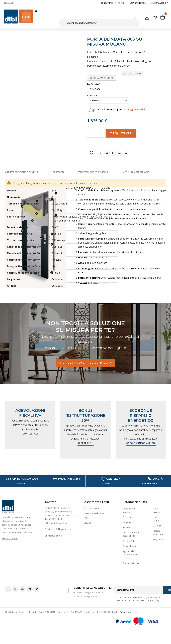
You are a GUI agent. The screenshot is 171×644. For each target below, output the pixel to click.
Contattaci (107, 3)
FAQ (86, 518)
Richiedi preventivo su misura (85, 363)
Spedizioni (128, 517)
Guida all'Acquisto (102, 78)
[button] (155, 17)
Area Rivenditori (138, 3)
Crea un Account (160, 3)
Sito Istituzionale (131, 563)
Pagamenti (128, 522)
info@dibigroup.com (62, 529)
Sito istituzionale (53, 536)
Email (126, 153)
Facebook (101, 153)
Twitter (107, 153)
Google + (119, 153)
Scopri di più (85, 443)
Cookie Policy (130, 546)
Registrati (158, 539)
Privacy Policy (130, 541)
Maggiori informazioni (141, 443)
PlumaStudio (126, 612)
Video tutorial (132, 74)
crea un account (89, 183)
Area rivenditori (92, 508)
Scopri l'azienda (10, 539)
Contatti (88, 523)
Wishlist (157, 526)
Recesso (127, 527)
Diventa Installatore (94, 513)
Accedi (121, 3)
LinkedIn (113, 153)
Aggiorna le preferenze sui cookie (130, 555)
